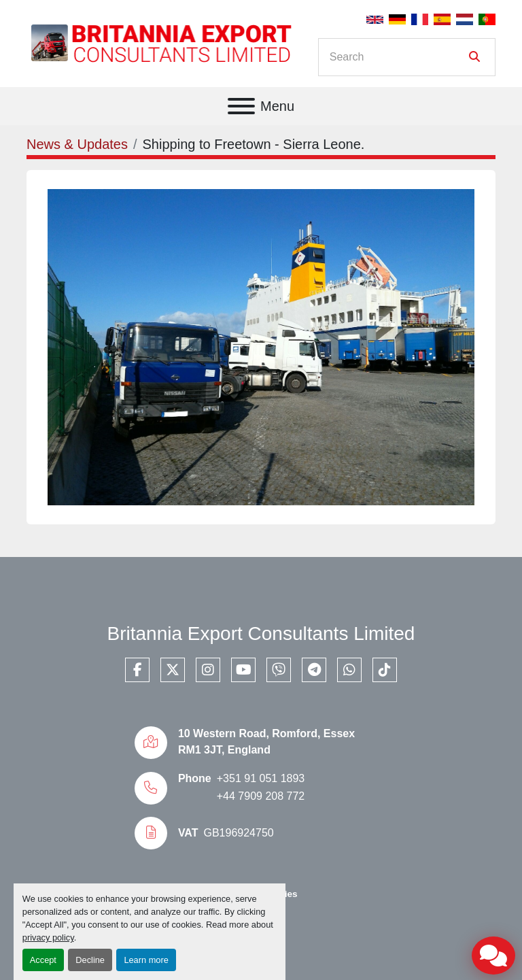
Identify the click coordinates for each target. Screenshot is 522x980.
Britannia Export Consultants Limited (261, 633)
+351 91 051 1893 (261, 778)
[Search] (397, 57)
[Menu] (241, 106)
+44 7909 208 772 (261, 796)
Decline (90, 960)
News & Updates (77, 144)
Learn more (146, 960)
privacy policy (48, 937)
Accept (43, 960)
